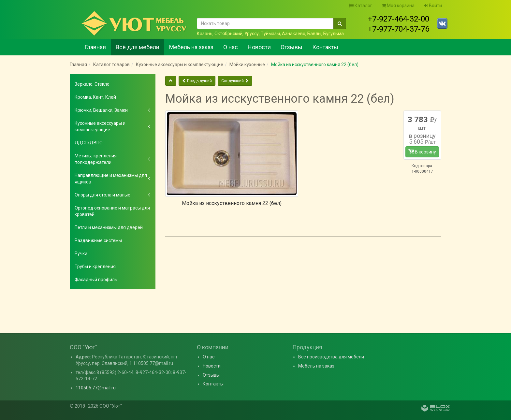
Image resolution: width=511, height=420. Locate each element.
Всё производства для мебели (331, 357)
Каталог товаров (111, 65)
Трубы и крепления (95, 267)
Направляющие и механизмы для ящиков (111, 179)
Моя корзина (398, 6)
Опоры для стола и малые (102, 195)
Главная (95, 47)
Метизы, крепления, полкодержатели (96, 159)
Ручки (81, 253)
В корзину (422, 152)
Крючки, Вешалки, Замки (101, 110)
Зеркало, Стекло (92, 84)
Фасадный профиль (96, 280)
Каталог (361, 6)
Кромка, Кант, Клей (95, 97)
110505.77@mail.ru (96, 388)
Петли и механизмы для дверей (109, 227)
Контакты (325, 47)
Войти (433, 6)
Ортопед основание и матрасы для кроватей (112, 211)
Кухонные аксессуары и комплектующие (180, 65)
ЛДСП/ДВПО (89, 143)
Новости (259, 47)
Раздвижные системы (98, 240)
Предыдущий (197, 81)
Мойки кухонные (247, 65)
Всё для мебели (138, 47)
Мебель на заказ (191, 47)
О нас (231, 47)
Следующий (235, 81)
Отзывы (292, 47)
